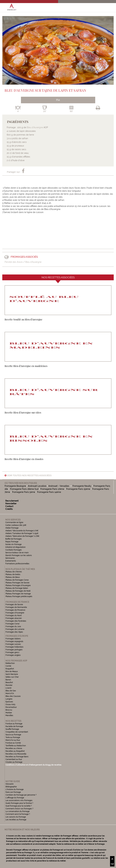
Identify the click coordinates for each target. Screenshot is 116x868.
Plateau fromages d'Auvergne (18, 585)
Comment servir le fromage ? (18, 814)
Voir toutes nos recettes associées (28, 475)
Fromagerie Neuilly (82, 486)
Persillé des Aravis (14, 262)
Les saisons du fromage (16, 817)
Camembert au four (14, 759)
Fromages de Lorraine (15, 629)
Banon (8, 680)
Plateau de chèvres (14, 572)
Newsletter (11, 503)
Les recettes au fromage (16, 820)
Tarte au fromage (13, 737)
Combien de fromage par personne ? (21, 795)
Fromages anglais (13, 655)
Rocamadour (11, 707)
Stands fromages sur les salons (19, 555)
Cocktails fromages (14, 550)
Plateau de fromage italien (17, 588)
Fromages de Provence (15, 610)
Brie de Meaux (12, 671)
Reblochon (10, 663)
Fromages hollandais (14, 647)
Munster (9, 685)
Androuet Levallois (37, 486)
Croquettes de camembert (17, 732)
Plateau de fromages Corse (17, 580)
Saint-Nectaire (12, 674)
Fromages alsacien (14, 618)
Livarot (8, 688)
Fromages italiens (13, 639)
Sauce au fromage (13, 735)
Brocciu (9, 710)
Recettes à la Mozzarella (16, 754)
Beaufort (9, 682)
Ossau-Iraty (11, 704)
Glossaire (10, 784)
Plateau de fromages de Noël (18, 591)
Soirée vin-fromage (13, 544)
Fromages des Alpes (14, 632)
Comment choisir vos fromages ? (19, 809)
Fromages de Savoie (14, 605)
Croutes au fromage (14, 762)
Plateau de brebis (13, 574)
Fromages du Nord (14, 615)
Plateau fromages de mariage (18, 594)
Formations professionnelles (17, 564)
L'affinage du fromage (15, 798)
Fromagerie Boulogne (15, 486)
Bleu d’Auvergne (35, 127)
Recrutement (12, 501)
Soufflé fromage (12, 729)
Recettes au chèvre (14, 748)
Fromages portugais (14, 650)
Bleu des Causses (13, 696)
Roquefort (10, 669)
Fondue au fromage (14, 724)
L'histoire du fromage (15, 789)
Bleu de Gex (11, 691)
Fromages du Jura (13, 626)
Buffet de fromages (14, 539)
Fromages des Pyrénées (16, 621)
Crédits (9, 509)
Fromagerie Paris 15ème (78, 489)
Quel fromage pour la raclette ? (19, 806)
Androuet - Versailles (59, 486)
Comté (8, 666)
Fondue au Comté (13, 743)
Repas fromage (12, 542)
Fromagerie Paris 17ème (52, 489)
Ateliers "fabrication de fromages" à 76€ (22, 536)
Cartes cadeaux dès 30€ (16, 525)
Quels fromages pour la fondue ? (19, 803)
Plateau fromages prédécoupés (19, 596)
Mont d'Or (10, 693)
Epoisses (9, 702)
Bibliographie (11, 787)
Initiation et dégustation (15, 547)
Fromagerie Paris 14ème (49, 492)
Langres (9, 699)
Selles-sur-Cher (12, 677)
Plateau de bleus (13, 577)
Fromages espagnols (14, 641)
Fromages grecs (12, 652)
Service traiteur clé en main (17, 553)
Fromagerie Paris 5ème (24, 492)
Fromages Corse (12, 624)
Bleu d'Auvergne (33, 262)
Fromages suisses (13, 644)
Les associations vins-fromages (19, 800)
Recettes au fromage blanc (17, 757)
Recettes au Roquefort (15, 751)
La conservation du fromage (17, 811)
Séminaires (10, 558)
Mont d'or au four (13, 740)
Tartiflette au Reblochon (16, 746)
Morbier (9, 713)
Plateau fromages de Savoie (17, 583)
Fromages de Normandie (16, 607)
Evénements (11, 561)
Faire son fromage (13, 792)
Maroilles (9, 715)
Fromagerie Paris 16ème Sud (24, 489)
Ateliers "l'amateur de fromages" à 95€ (22, 533)
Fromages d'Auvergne (15, 613)
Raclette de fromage (14, 726)
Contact (9, 506)
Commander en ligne (14, 522)
